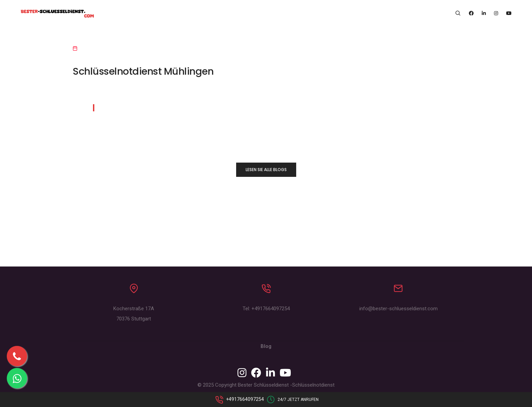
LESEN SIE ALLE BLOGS (266, 170)
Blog (266, 346)
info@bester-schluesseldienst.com (398, 309)
